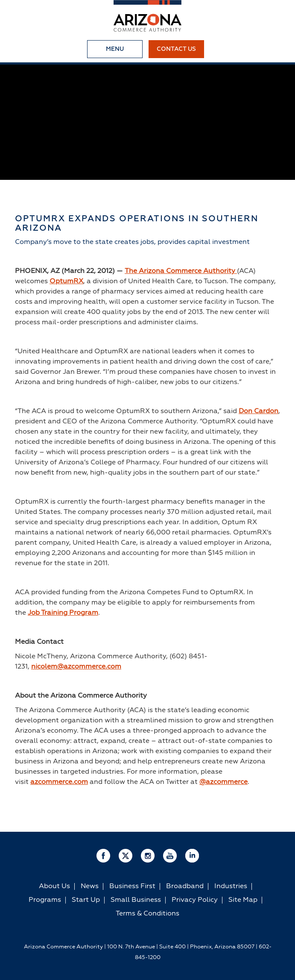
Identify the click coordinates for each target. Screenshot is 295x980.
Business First (132, 886)
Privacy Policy (195, 900)
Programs (45, 900)
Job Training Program (63, 613)
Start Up (86, 900)
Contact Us (176, 49)
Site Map (243, 900)
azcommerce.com (59, 782)
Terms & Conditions (147, 914)
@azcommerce (223, 782)
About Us (54, 886)
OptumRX (66, 282)
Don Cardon (258, 411)
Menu (115, 49)
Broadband (185, 886)
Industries (231, 886)
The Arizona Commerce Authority (181, 271)
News (90, 886)
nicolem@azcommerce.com (76, 667)
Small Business (136, 900)
